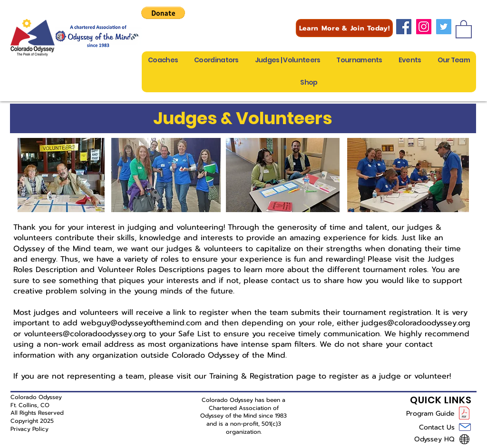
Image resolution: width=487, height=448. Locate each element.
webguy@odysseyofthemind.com (141, 323)
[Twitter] (444, 27)
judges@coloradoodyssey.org (416, 323)
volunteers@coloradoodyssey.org (85, 334)
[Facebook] (404, 27)
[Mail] (465, 427)
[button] (163, 13)
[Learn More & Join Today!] (344, 28)
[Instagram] (424, 27)
